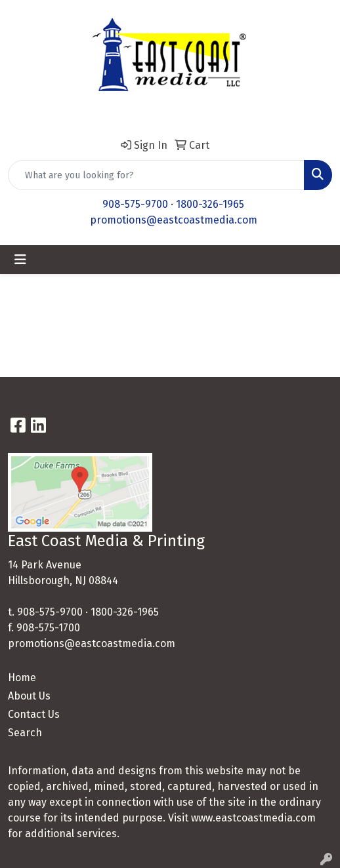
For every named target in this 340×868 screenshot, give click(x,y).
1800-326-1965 (210, 204)
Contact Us (34, 714)
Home (22, 678)
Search (25, 733)
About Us (29, 696)
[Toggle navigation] (20, 260)
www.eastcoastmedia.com (253, 818)
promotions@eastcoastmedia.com (174, 220)
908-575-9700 (135, 204)
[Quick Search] (156, 175)
